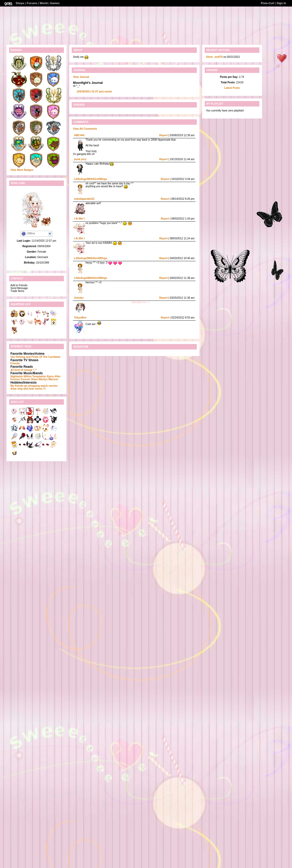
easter (95, 92)
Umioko (79, 298)
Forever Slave (29, 379)
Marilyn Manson (48, 379)
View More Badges (22, 170)
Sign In (281, 3)
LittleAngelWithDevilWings (91, 179)
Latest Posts (232, 88)
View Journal (81, 77)
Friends (15, 363)
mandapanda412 (84, 199)
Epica (50, 376)
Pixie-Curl (268, 3)
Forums (32, 3)
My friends (17, 386)
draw (13, 389)
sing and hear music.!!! (31, 389)
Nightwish (17, 376)
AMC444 (79, 135)
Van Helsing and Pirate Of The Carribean (35, 357)
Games (55, 3)
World (44, 3)
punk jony (80, 159)
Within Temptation (35, 376)
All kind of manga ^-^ (24, 370)
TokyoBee (80, 318)
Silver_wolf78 (214, 57)
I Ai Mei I (79, 219)
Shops (20, 3)
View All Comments (85, 129)
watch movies (49, 386)
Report (163, 135)
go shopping (32, 386)
